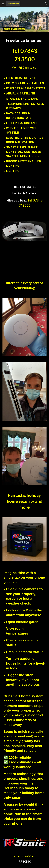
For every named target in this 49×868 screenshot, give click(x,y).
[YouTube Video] (25, 260)
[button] (3, 4)
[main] (25, 55)
